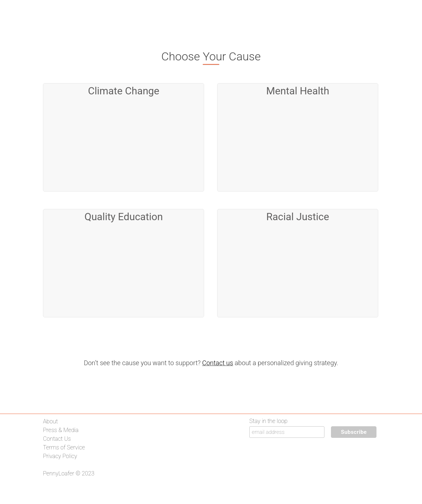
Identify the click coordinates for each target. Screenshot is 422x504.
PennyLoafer (59, 473)
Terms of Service (64, 447)
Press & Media (61, 430)
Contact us (218, 363)
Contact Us (57, 439)
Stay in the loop (268, 421)
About (50, 421)
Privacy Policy (60, 456)
